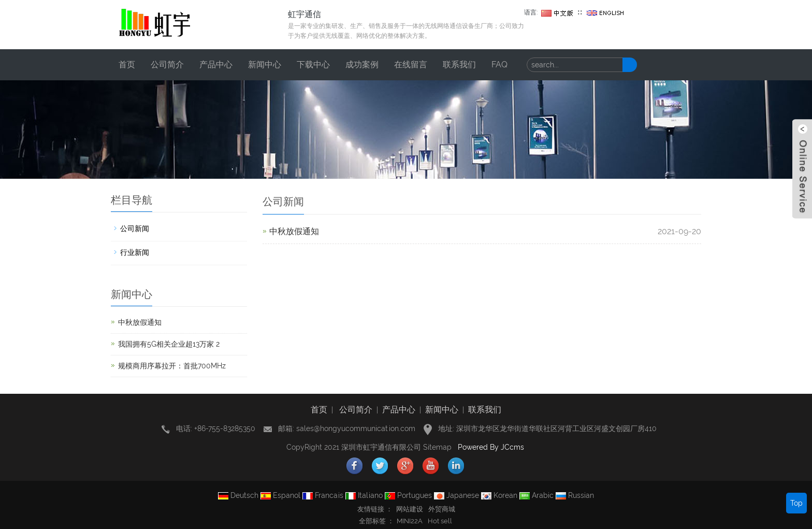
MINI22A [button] (410, 521)
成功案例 (362, 65)
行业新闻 (135, 252)
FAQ (499, 65)
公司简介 (167, 65)
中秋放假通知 (294, 231)
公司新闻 (135, 228)
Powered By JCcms (492, 447)
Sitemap (437, 447)
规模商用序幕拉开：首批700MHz (172, 366)
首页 (127, 65)
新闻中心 (265, 65)
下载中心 (313, 65)
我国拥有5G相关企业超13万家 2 (169, 344)
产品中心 (216, 65)
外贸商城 (442, 509)
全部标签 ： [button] (376, 521)
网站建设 (410, 509)
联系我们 (459, 65)
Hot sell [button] (440, 521)
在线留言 (411, 65)
